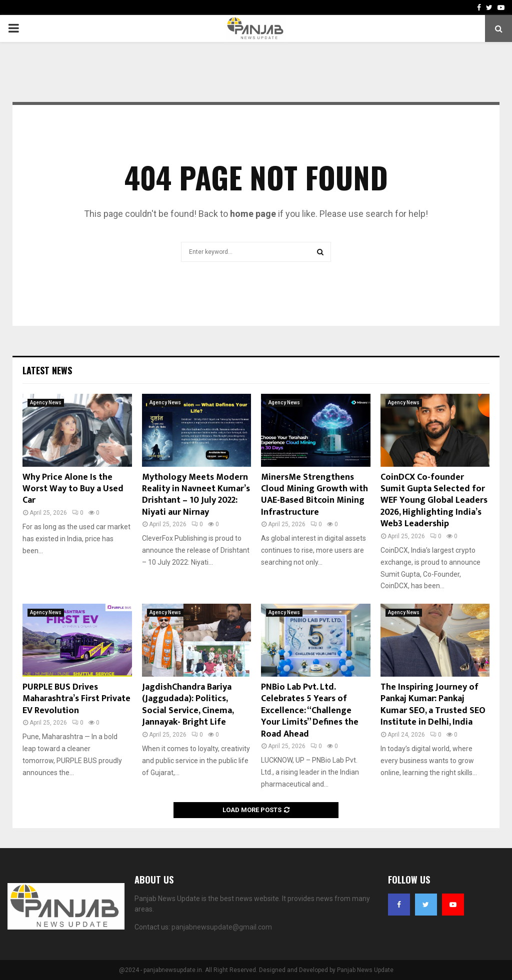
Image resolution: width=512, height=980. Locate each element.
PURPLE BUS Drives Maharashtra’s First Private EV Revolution (76, 699)
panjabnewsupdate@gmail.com (222, 927)
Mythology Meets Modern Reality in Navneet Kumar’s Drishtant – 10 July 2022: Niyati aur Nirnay (196, 495)
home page (253, 214)
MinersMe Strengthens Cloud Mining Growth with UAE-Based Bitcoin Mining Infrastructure (314, 495)
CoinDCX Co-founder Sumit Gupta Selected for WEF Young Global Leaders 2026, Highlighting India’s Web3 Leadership (434, 501)
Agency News (46, 403)
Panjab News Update (365, 970)
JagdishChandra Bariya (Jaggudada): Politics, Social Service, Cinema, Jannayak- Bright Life (188, 705)
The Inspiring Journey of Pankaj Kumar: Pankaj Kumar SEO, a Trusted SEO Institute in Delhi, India (433, 705)
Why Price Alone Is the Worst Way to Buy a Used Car (73, 489)
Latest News (47, 370)
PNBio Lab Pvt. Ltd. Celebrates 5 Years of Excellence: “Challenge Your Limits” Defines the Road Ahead (310, 711)
